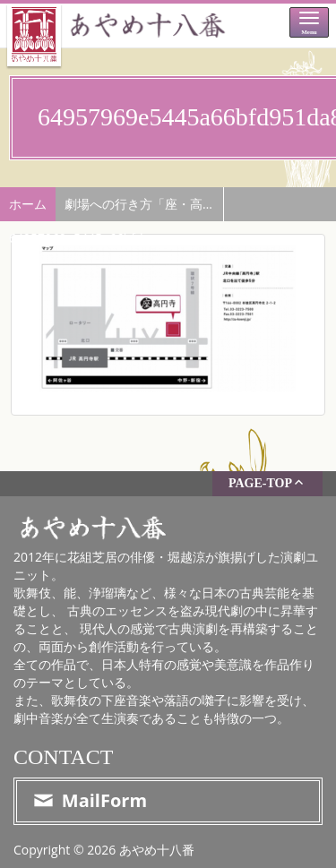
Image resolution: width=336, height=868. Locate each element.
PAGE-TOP (267, 482)
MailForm (89, 800)
